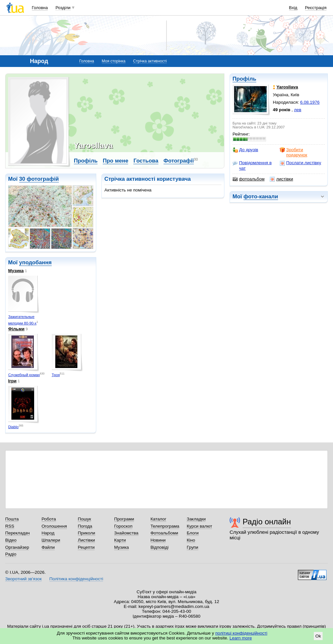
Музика (16, 271)
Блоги (193, 533)
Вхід (293, 8)
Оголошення (54, 526)
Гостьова (146, 161)
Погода (85, 526)
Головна (40, 8)
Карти (120, 540)
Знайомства (126, 533)
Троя (56, 375)
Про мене (116, 161)
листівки (281, 179)
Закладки (196, 519)
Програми (124, 519)
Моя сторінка (114, 61)
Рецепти (86, 547)
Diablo (13, 427)
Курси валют (199, 526)
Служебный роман (24, 375)
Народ (48, 533)
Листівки (86, 540)
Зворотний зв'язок (23, 579)
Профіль (244, 79)
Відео (11, 540)
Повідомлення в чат (252, 165)
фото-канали (261, 197)
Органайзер (17, 547)
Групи (192, 547)
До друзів (245, 150)
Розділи (63, 8)
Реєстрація (316, 8)
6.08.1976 (310, 102)
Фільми (16, 329)
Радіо (11, 554)
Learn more (241, 638)
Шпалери (51, 540)
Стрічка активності (150, 61)
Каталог (159, 519)
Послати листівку (300, 163)
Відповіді (160, 547)
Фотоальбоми (164, 533)
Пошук (84, 519)
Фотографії (179, 161)
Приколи (86, 533)
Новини (158, 540)
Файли (48, 547)
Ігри (12, 381)
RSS (10, 526)
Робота (49, 519)
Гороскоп (123, 526)
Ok (318, 636)
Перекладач (17, 533)
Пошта (12, 519)
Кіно (191, 540)
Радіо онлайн (267, 522)
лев (298, 110)
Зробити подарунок (293, 152)
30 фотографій (39, 179)
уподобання (35, 263)
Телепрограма (165, 526)
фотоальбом (248, 179)
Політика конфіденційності (76, 579)
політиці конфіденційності (241, 633)
